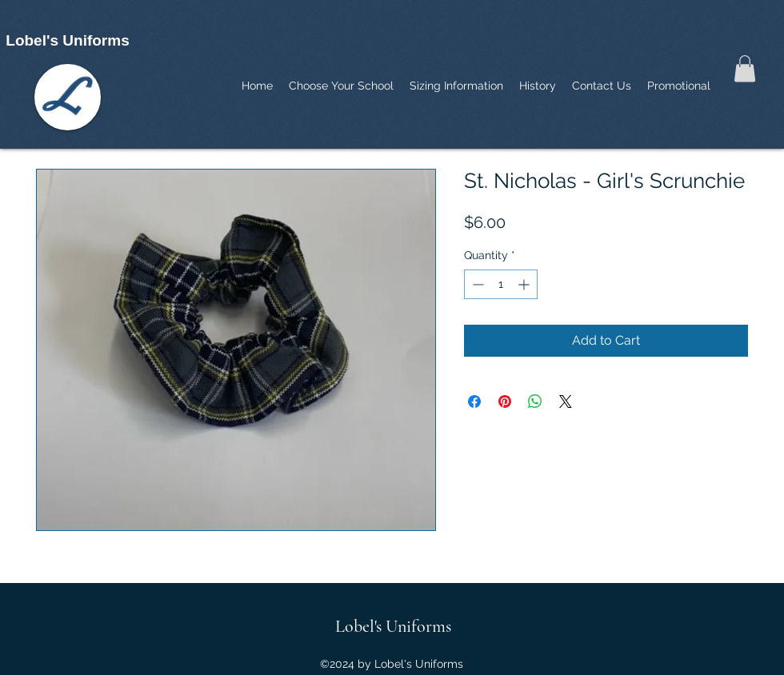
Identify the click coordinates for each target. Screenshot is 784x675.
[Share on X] (566, 401)
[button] (745, 68)
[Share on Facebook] (474, 401)
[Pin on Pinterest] (505, 401)
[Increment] (525, 284)
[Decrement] (476, 284)
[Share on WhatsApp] (535, 401)
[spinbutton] (501, 284)
